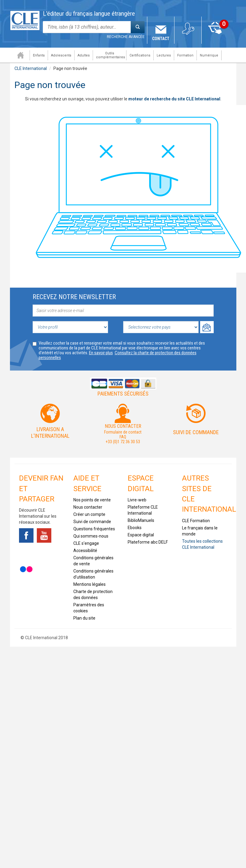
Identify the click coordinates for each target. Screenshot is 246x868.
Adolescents (60, 55)
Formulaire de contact (123, 432)
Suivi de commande (196, 432)
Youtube (44, 535)
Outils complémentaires (109, 55)
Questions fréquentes (94, 529)
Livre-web (137, 500)
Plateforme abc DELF (148, 542)
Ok (207, 327)
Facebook (26, 535)
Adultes (82, 55)
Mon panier (215, 39)
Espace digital (141, 535)
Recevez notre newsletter (74, 297)
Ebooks (135, 528)
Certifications (138, 55)
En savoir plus (101, 353)
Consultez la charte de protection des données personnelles (118, 355)
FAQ (123, 437)
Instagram (44, 552)
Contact (161, 39)
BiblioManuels (141, 520)
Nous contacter (88, 507)
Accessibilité (85, 551)
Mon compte (188, 39)
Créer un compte (89, 514)
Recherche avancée (126, 37)
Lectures (162, 55)
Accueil (19, 55)
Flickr (26, 569)
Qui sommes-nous (91, 536)
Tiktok (26, 552)
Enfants (37, 55)
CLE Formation (196, 521)
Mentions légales (89, 584)
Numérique (208, 55)
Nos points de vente (92, 500)
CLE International (31, 68)
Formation (184, 55)
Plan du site (84, 618)
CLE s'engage (86, 543)
